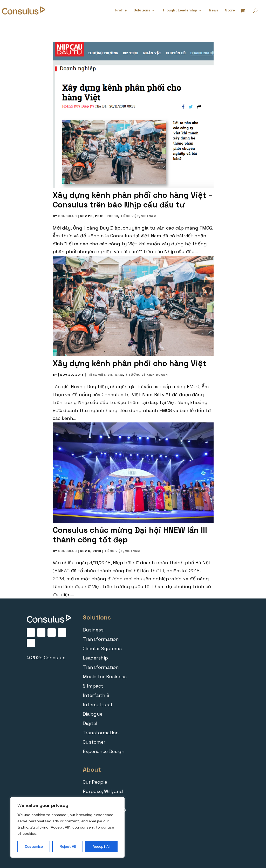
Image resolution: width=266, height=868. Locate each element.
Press (112, 216)
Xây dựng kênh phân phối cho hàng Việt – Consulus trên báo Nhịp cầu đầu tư (133, 200)
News (214, 11)
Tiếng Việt (130, 216)
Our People (95, 782)
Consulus (67, 216)
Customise (34, 846)
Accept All (101, 846)
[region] (67, 827)
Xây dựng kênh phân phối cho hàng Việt (129, 363)
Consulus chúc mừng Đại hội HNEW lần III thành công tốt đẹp (130, 535)
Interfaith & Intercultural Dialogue (97, 705)
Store (230, 11)
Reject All (68, 846)
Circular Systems (102, 648)
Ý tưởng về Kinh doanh (147, 375)
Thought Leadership (180, 11)
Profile (121, 11)
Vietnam (149, 216)
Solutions (142, 11)
